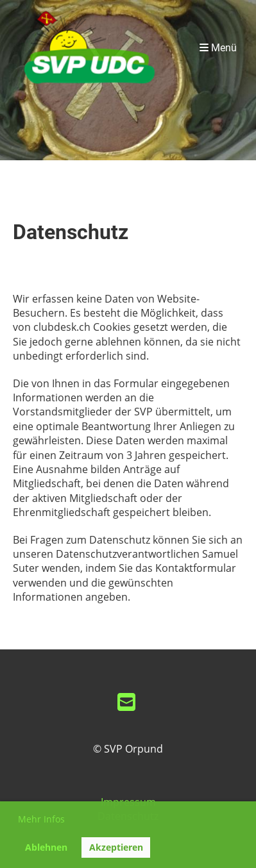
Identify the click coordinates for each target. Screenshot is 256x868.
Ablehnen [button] (46, 847)
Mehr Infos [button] (41, 819)
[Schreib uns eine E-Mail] (126, 702)
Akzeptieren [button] (116, 847)
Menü (218, 48)
